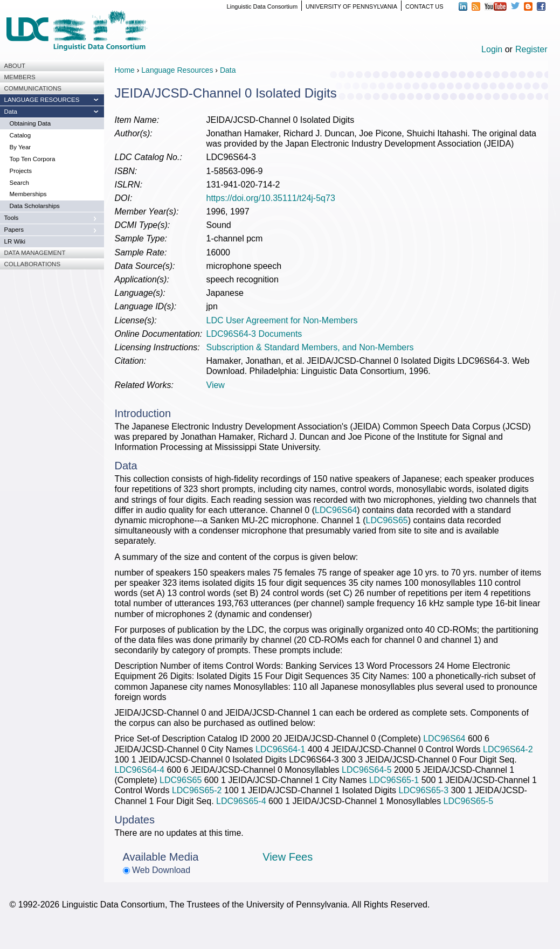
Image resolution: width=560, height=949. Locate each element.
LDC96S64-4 (140, 770)
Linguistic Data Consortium (262, 6)
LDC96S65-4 (241, 801)
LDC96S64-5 (367, 770)
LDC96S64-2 (508, 749)
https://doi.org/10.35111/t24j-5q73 (271, 198)
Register (531, 49)
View (216, 385)
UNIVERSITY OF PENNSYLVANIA (351, 6)
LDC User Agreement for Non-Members (282, 320)
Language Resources (177, 70)
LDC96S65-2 (197, 790)
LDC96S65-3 (424, 790)
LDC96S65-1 (394, 780)
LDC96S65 (386, 520)
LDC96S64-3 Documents (254, 334)
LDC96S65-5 (469, 801)
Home (125, 70)
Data (228, 70)
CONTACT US (424, 6)
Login (492, 49)
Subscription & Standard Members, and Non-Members (310, 347)
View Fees (288, 857)
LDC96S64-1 (281, 749)
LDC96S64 (336, 510)
